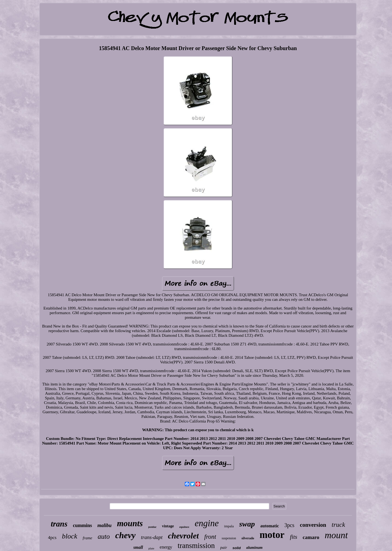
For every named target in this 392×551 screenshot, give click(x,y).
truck (338, 525)
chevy (125, 535)
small (138, 547)
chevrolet (183, 536)
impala (229, 526)
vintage (168, 526)
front (210, 537)
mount (336, 535)
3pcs (290, 525)
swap (247, 524)
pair (224, 547)
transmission (196, 546)
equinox (184, 527)
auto (104, 536)
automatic (269, 526)
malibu (105, 525)
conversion (313, 525)
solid (237, 548)
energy (166, 547)
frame (88, 538)
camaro (311, 537)
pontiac (153, 527)
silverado (248, 538)
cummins (82, 525)
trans (59, 524)
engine (207, 523)
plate (151, 548)
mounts (130, 523)
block (69, 536)
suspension (229, 538)
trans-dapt (152, 537)
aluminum (254, 548)
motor (272, 535)
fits (294, 537)
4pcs (52, 538)
